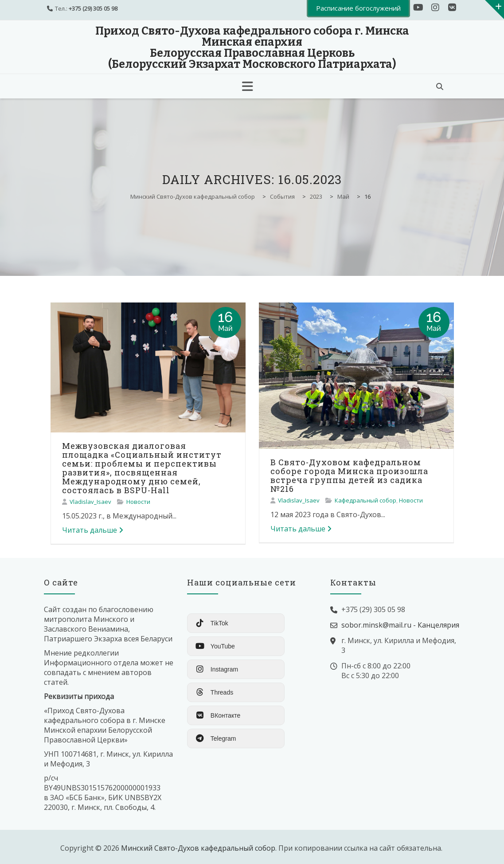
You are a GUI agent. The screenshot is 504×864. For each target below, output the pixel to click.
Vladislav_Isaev (90, 502)
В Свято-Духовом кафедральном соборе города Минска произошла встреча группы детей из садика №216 (349, 475)
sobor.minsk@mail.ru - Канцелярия (400, 625)
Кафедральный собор (365, 500)
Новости (138, 502)
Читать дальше (93, 530)
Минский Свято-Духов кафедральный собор (198, 848)
